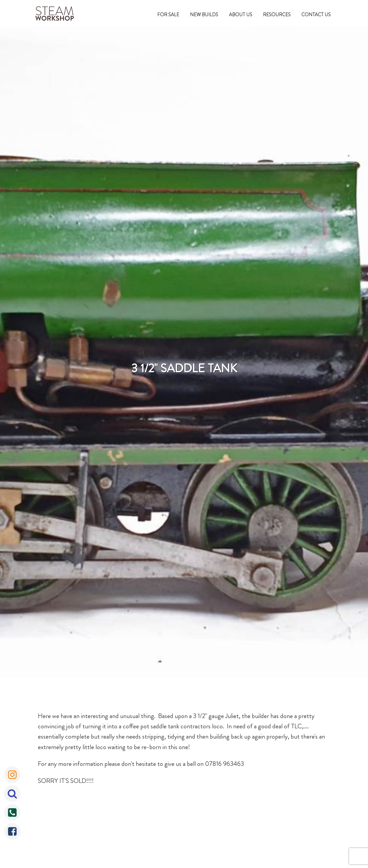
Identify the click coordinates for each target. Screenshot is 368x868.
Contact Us (316, 15)
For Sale (168, 15)
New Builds (204, 15)
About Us (241, 15)
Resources (277, 15)
